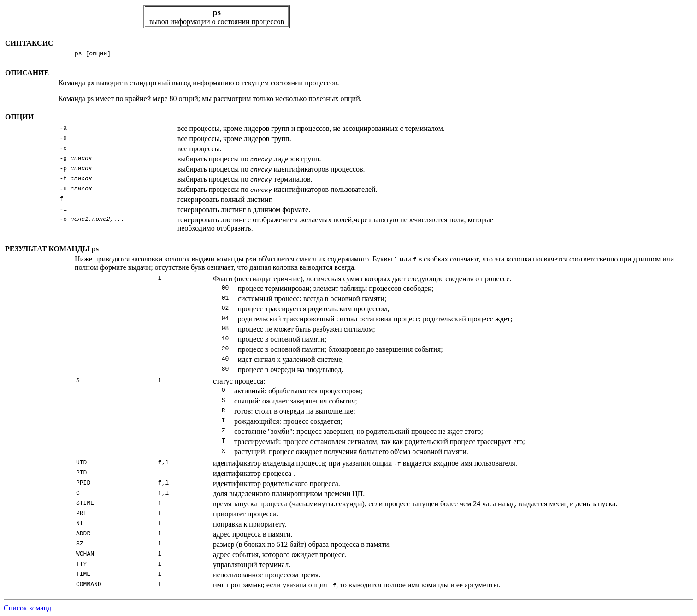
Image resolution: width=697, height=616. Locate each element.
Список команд (27, 608)
